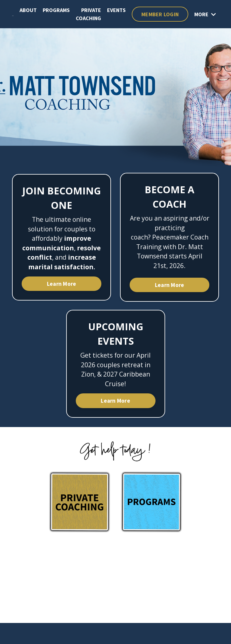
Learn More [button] (62, 284)
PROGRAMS (56, 10)
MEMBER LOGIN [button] (160, 14)
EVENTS (116, 10)
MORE (205, 14)
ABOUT (28, 10)
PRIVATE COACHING (88, 14)
